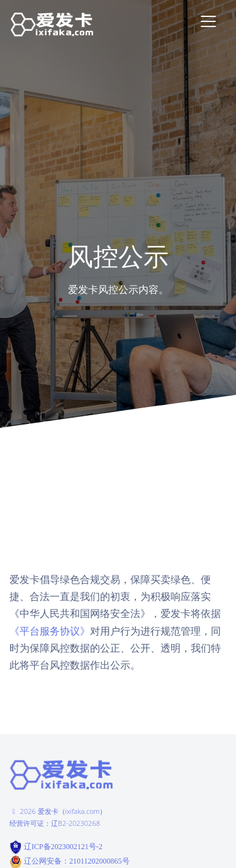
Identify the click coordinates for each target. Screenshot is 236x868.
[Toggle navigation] (208, 21)
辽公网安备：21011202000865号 (77, 861)
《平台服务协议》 (50, 631)
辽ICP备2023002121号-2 (62, 846)
